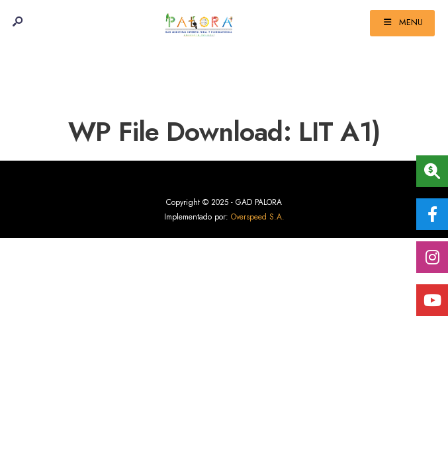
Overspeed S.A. (258, 217)
